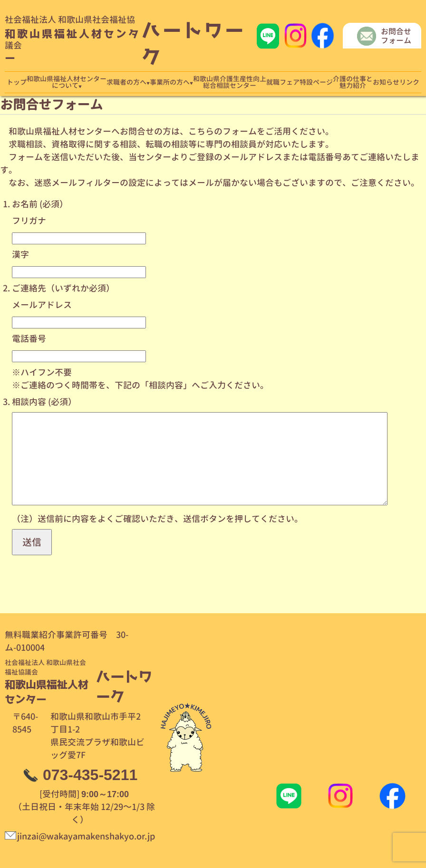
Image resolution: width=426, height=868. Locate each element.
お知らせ (386, 82)
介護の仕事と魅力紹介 (353, 82)
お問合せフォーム (396, 36)
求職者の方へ (126, 82)
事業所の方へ (170, 82)
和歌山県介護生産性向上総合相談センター (230, 82)
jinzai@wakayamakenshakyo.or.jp (86, 836)
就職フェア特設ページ (300, 82)
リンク (409, 82)
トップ (17, 82)
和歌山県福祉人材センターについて (67, 82)
